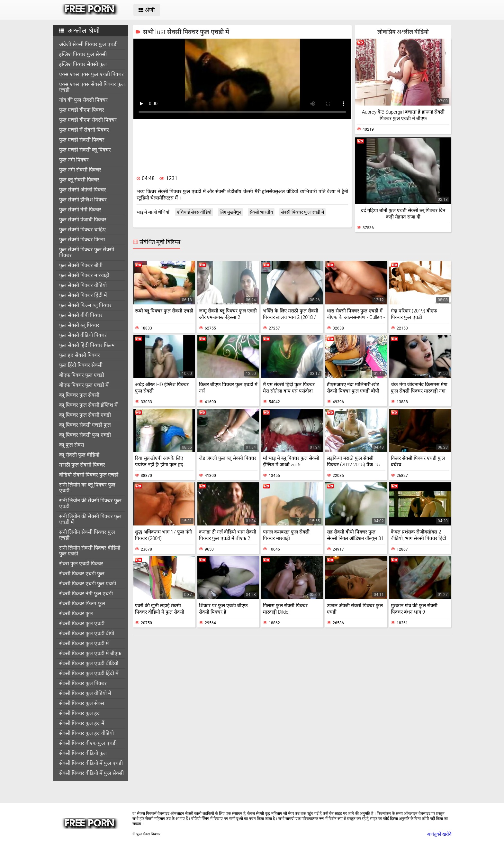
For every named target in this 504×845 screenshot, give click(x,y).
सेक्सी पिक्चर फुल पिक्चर (83, 683)
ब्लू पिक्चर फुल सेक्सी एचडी (85, 415)
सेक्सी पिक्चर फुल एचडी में (84, 643)
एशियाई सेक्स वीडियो (194, 212)
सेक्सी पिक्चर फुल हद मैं (82, 723)
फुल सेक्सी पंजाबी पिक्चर (83, 220)
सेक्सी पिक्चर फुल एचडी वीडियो (89, 663)
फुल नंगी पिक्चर (74, 160)
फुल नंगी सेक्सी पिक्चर (80, 170)
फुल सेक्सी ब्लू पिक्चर (79, 325)
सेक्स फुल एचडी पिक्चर (81, 564)
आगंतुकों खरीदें (439, 834)
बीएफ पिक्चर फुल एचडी (82, 375)
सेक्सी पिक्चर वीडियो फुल (83, 753)
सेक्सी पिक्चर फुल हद (80, 713)
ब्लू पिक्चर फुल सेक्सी (79, 395)
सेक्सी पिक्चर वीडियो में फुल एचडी (91, 763)
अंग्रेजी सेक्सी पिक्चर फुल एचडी (88, 44)
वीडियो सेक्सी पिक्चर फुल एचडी (89, 475)
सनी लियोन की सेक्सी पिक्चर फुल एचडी (90, 503)
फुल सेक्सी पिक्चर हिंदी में (83, 295)
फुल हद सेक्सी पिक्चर (80, 355)
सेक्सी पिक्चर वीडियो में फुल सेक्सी (91, 773)
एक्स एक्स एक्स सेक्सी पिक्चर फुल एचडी (92, 87)
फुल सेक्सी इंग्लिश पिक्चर (83, 200)
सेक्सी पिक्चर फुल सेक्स (82, 703)
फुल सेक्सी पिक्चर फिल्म (82, 240)
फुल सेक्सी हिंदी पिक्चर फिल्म (87, 345)
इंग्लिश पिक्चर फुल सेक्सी (83, 54)
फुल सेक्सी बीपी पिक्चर (81, 315)
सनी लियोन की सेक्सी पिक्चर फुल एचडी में (90, 519)
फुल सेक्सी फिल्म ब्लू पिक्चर (85, 305)
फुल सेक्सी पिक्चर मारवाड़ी (84, 275)
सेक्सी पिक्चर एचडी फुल (82, 574)
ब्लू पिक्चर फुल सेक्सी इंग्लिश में (88, 405)
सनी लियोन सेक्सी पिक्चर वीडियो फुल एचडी (90, 551)
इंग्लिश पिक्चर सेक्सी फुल (83, 64)
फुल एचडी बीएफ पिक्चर (82, 110)
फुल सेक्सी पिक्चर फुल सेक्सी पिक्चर (87, 252)
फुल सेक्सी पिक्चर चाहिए (82, 230)
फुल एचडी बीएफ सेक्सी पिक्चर (88, 120)
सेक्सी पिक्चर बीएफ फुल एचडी (88, 743)
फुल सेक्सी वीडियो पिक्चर (83, 335)
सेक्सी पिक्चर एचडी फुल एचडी (88, 584)
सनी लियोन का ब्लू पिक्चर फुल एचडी (87, 488)
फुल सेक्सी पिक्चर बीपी (81, 265)
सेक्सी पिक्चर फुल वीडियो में (85, 693)
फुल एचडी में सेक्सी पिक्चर (84, 130)
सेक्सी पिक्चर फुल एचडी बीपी (87, 633)
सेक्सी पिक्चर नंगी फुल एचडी (86, 594)
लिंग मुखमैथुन (230, 212)
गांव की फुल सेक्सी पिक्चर (83, 100)
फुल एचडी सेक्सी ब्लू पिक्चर (85, 150)
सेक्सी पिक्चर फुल (76, 613)
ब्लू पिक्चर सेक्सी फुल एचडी (85, 435)
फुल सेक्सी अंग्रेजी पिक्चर (83, 190)
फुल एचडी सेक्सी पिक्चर (82, 140)
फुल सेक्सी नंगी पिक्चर (80, 210)
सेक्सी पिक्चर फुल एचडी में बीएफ (90, 653)
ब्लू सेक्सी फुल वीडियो (79, 455)
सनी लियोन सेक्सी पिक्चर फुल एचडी (87, 535)
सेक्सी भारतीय (261, 212)
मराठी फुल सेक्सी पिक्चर (82, 465)
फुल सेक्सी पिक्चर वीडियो (83, 285)
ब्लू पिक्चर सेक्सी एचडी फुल (85, 425)
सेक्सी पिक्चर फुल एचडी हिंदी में (89, 673)
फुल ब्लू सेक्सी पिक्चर (79, 180)
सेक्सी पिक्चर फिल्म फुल (82, 604)
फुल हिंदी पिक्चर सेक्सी (81, 365)
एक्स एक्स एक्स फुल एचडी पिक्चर (91, 74)
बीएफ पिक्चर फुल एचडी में (84, 385)
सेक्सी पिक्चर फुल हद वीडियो (86, 733)
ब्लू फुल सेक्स (72, 445)
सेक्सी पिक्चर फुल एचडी (82, 623)
